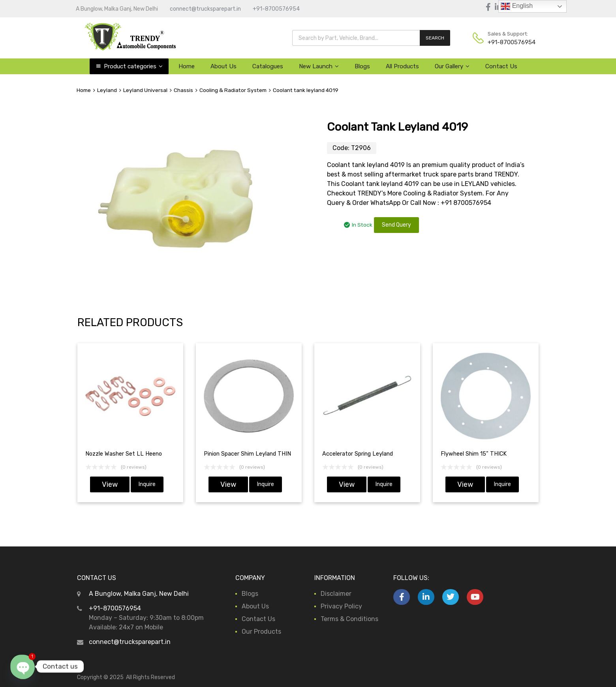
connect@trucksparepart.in (205, 9)
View (110, 484)
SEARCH (435, 38)
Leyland (107, 90)
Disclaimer (336, 594)
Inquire (147, 484)
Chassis (183, 90)
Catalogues (268, 66)
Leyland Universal (145, 90)
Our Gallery (452, 66)
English (517, 6)
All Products (402, 66)
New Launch (319, 66)
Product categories (133, 66)
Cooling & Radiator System (233, 90)
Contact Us (501, 66)
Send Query (396, 225)
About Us (223, 66)
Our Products (261, 632)
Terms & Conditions (349, 619)
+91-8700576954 (276, 9)
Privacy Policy (341, 606)
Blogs (362, 66)
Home (187, 66)
